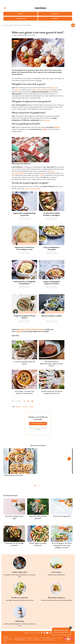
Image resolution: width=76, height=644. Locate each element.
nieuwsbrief (18, 331)
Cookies (37, 638)
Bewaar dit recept (25, 219)
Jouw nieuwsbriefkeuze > (38, 424)
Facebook (22, 329)
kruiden (45, 129)
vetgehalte (55, 88)
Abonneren (30, 640)
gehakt (18, 406)
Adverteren (39, 640)
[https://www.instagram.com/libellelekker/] (45, 633)
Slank (31, 406)
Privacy (17, 638)
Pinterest (35, 329)
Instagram (28, 329)
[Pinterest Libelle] (51, 633)
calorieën (17, 90)
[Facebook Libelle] (42, 633)
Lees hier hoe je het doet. (33, 188)
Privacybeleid (38, 429)
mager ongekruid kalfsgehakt (41, 90)
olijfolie (57, 127)
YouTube (40, 329)
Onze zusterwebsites (50, 640)
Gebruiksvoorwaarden (27, 638)
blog (41, 175)
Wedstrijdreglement (20, 640)
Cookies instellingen (46, 638)
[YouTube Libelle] (48, 633)
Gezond (25, 406)
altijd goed (46, 120)
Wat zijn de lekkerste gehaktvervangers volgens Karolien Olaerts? (52, 364)
